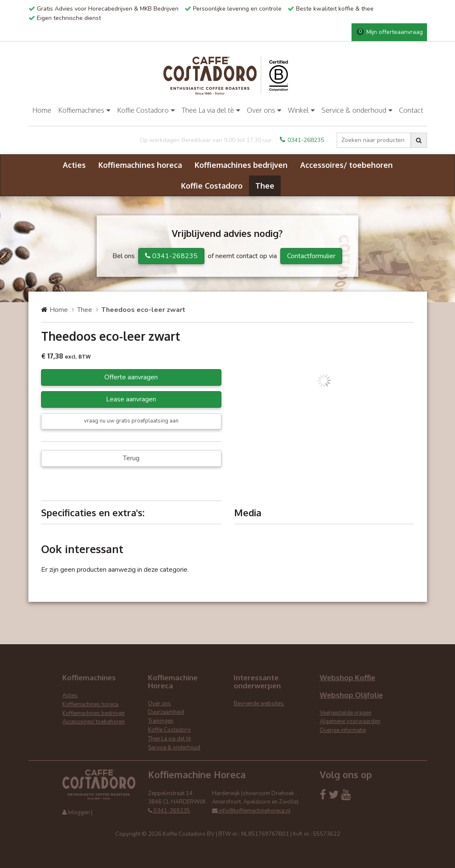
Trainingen (161, 721)
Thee (265, 186)
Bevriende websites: (259, 704)
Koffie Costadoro (146, 110)
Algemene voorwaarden (350, 721)
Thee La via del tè (211, 110)
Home (42, 110)
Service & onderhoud (357, 110)
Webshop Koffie (348, 677)
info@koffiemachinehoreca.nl (251, 811)
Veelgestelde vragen (346, 713)
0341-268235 (302, 140)
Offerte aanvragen (131, 377)
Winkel (301, 110)
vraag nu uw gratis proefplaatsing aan (131, 421)
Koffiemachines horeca (140, 165)
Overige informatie (343, 730)
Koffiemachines (84, 110)
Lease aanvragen (131, 399)
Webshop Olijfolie (351, 695)
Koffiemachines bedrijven (241, 165)
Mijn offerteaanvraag (390, 32)
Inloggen (79, 812)
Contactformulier (311, 256)
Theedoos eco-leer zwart (143, 310)
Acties (74, 165)
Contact (411, 110)
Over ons (264, 110)
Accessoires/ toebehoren (346, 165)
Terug (131, 458)
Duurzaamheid (166, 712)
